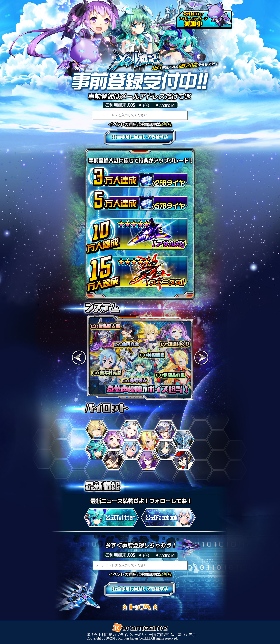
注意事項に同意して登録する (140, 138)
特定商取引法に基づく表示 (174, 635)
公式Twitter (111, 517)
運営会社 (94, 635)
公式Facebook (168, 517)
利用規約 (109, 635)
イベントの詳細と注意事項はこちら (168, 124)
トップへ (142, 607)
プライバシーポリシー (134, 635)
